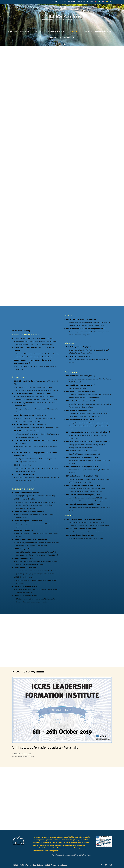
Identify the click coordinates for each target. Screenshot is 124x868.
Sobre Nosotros (22, 31)
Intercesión (54, 38)
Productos (68, 38)
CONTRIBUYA (72, 2)
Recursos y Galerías (103, 31)
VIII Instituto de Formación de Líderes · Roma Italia (45, 748)
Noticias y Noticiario (56, 31)
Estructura (38, 31)
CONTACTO (82, 2)
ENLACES (90, 2)
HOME (64, 2)
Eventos (87, 31)
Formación (74, 31)
